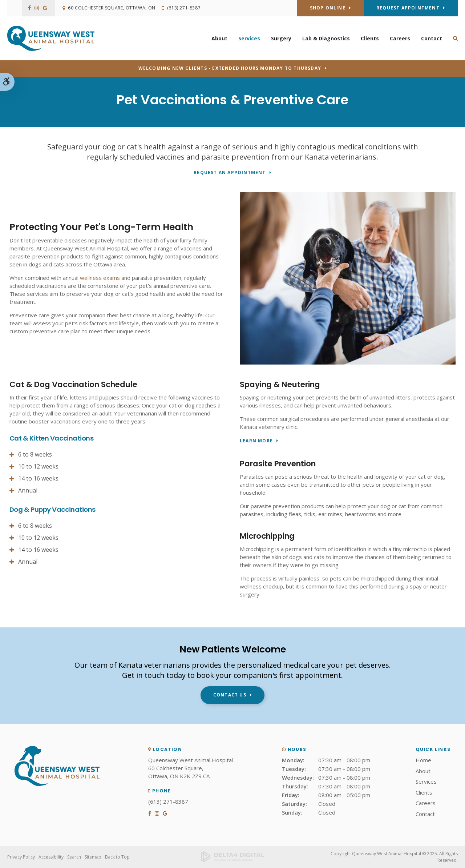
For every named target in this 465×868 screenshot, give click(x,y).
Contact (432, 38)
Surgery (281, 38)
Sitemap (93, 857)
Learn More (256, 441)
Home (423, 760)
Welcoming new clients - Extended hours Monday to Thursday (230, 68)
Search (74, 857)
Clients (370, 38)
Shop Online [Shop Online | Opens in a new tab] (328, 8)
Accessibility (51, 857)
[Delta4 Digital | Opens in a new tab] (233, 857)
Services (249, 38)
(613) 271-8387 (184, 8)
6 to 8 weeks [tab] (35, 454)
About (219, 38)
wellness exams (100, 278)
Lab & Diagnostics (326, 38)
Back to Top (117, 857)
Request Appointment (408, 8)
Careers (400, 38)
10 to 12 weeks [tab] (38, 466)
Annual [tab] (28, 490)
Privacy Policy (21, 857)
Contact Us (230, 695)
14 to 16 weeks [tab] (38, 478)
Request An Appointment (230, 173)
